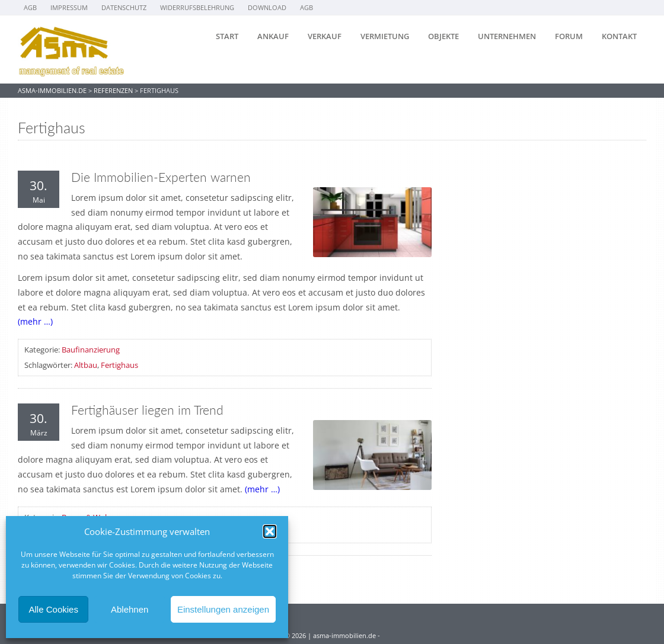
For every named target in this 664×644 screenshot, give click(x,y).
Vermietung (385, 36)
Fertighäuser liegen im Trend (147, 410)
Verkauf (325, 36)
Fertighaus (119, 365)
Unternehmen (507, 36)
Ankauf (273, 36)
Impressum (69, 7)
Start (227, 36)
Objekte (443, 36)
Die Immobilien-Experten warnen (161, 177)
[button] (270, 531)
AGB (30, 7)
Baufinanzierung (91, 350)
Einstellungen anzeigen (223, 609)
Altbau (86, 365)
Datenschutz (124, 7)
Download (267, 7)
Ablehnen (130, 609)
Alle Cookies (54, 609)
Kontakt (619, 36)
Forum (569, 36)
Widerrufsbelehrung (197, 7)
